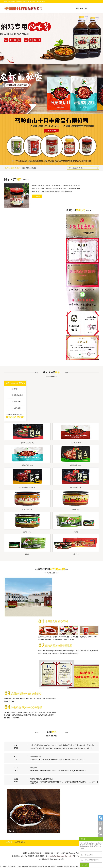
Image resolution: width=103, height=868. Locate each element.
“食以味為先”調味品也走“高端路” (42, 779)
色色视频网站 (52, 867)
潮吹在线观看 (70, 867)
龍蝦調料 (18, 402)
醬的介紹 (33, 768)
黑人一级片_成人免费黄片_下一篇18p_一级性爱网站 (16, 867)
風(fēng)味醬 (19, 395)
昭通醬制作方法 (36, 756)
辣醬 (16, 389)
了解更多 (37, 196)
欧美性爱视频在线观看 (40, 867)
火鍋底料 (18, 408)
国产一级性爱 (61, 867)
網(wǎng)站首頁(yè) (82, 12)
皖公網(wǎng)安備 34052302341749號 (51, 859)
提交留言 (85, 865)
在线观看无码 (78, 867)
